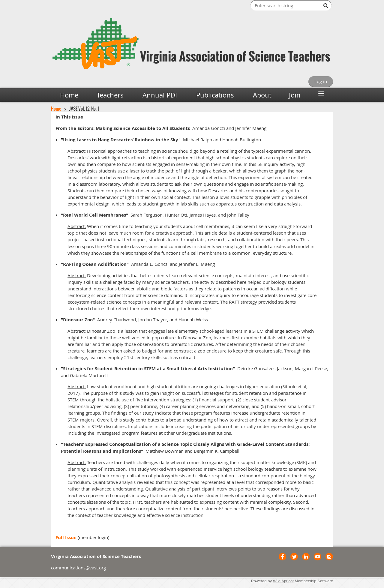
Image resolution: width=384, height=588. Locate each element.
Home (56, 109)
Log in (321, 81)
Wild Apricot (283, 581)
